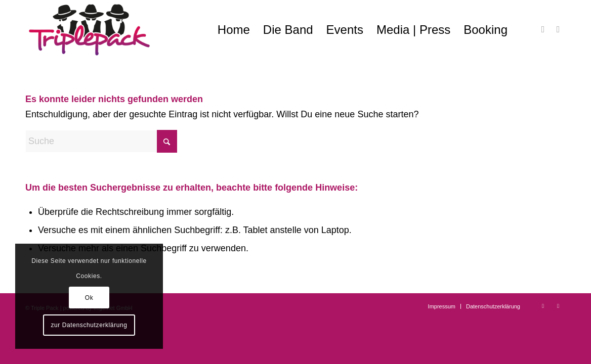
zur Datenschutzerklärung (89, 325)
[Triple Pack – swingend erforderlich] (89, 30)
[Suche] (101, 141)
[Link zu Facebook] (543, 29)
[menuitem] (234, 30)
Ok (89, 298)
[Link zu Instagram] (558, 29)
